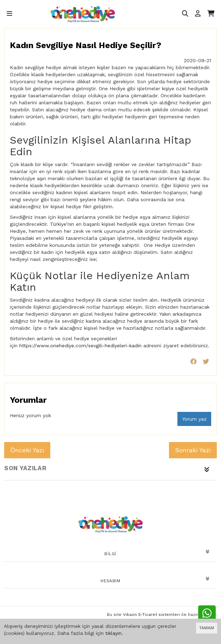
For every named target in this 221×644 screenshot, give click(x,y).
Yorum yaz (194, 419)
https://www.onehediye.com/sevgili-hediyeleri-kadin (80, 346)
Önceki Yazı (27, 450)
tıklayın (113, 633)
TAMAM (207, 628)
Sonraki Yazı (193, 450)
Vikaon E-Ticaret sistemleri (151, 615)
